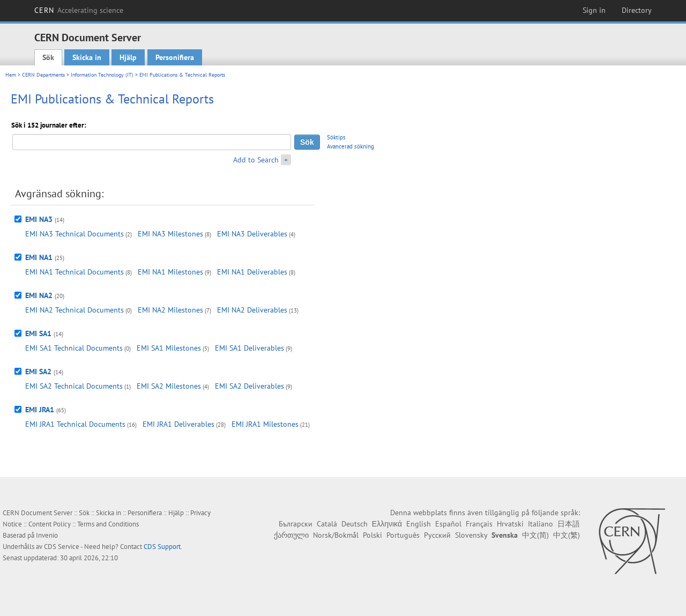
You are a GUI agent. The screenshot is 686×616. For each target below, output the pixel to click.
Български (296, 524)
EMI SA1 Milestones (169, 348)
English (419, 524)
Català (327, 524)
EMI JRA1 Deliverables (178, 424)
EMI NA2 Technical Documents (74, 310)
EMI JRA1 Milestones (265, 424)
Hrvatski (510, 524)
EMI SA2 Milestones (169, 386)
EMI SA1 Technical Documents (74, 348)
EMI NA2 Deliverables (252, 310)
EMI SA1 (38, 333)
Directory (637, 10)
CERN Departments (43, 75)
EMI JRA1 (40, 410)
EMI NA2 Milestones (170, 310)
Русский (437, 535)
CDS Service (62, 547)
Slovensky (471, 535)
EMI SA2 (38, 372)
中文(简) (535, 535)
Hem (11, 75)
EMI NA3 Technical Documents (74, 234)
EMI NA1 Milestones (170, 272)
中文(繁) (566, 535)
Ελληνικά (387, 524)
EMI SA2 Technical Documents (74, 386)
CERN (79, 10)
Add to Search (256, 160)
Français (479, 524)
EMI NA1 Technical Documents (74, 272)
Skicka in (87, 57)
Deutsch (355, 524)
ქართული (291, 535)
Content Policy (50, 524)
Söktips (336, 137)
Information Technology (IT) (102, 75)
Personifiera (175, 57)
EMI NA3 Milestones (170, 234)
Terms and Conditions (108, 524)
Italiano (540, 524)
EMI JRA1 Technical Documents (75, 424)
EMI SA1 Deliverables (249, 348)
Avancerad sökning (351, 146)
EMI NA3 (39, 219)
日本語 (569, 524)
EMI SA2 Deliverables (249, 386)
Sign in (594, 10)
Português (403, 535)
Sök (48, 57)
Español (448, 524)
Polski (372, 535)
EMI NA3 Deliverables (252, 234)
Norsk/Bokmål (336, 535)
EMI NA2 (39, 295)
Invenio (47, 535)
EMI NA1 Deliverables (252, 272)
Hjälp (128, 57)
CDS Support (162, 547)
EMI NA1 (39, 257)
